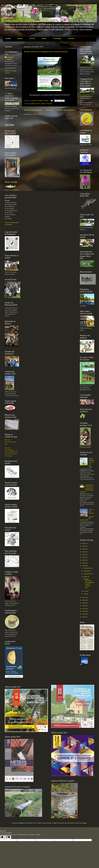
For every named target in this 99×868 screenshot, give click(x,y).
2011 (84, 614)
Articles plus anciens (66, 110)
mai (85, 594)
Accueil (49, 110)
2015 (84, 603)
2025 (84, 546)
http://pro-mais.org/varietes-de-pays (11, 442)
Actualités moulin (34, 104)
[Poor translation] (8, 837)
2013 (84, 609)
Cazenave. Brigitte (37, 101)
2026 (84, 543)
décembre (87, 568)
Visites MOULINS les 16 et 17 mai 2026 (91, 463)
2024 (84, 549)
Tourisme (49, 104)
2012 (84, 611)
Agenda (43, 104)
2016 (84, 600)
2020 (84, 560)
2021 (84, 557)
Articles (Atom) (38, 114)
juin (85, 591)
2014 (84, 606)
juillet (86, 576)
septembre (87, 574)
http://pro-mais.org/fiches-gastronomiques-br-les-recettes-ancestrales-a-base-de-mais (11, 452)
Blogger (84, 823)
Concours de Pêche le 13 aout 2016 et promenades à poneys (87, 488)
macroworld (70, 823)
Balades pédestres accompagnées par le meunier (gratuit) (46, 52)
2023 (84, 552)
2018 (84, 566)
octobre (86, 571)
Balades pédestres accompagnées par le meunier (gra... (89, 583)
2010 (84, 617)
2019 (84, 563)
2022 (84, 555)
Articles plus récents (33, 110)
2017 (84, 597)
